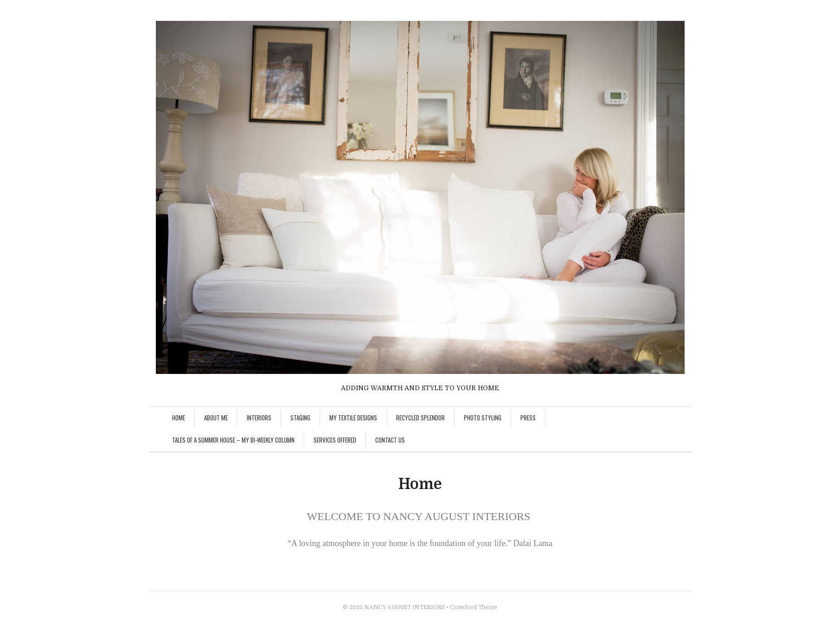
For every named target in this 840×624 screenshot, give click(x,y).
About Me (216, 418)
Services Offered (335, 440)
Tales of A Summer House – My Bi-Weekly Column (233, 440)
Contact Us (390, 440)
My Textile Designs (353, 418)
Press (528, 418)
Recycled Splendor (420, 418)
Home (179, 418)
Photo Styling (483, 418)
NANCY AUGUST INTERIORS (404, 607)
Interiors (259, 418)
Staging (300, 418)
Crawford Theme (474, 607)
